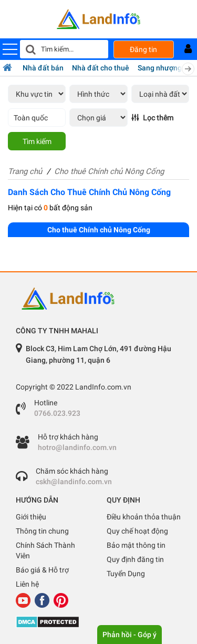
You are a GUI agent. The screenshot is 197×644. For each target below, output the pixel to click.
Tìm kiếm (37, 141)
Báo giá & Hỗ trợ (42, 570)
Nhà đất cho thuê (101, 68)
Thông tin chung (42, 531)
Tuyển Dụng (126, 574)
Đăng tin (143, 49)
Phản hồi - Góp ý (129, 635)
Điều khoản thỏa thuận (144, 517)
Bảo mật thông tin (136, 545)
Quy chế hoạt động (137, 531)
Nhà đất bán (43, 68)
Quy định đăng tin (135, 559)
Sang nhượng (160, 68)
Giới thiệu (31, 517)
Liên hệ (27, 584)
